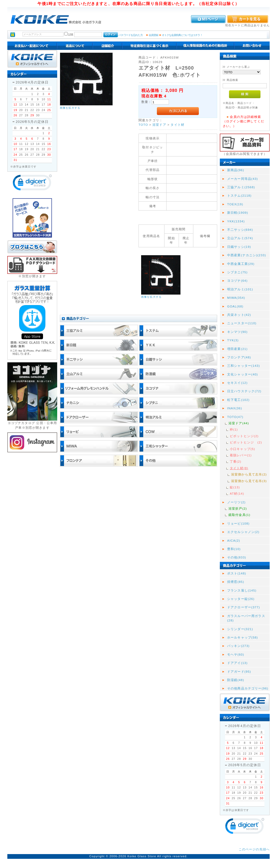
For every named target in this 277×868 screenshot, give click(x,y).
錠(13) (235, 487)
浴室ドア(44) (239, 423)
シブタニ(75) (237, 272)
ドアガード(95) (239, 671)
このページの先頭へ (254, 849)
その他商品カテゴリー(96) (248, 688)
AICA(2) (234, 540)
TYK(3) (233, 340)
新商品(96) (236, 170)
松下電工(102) (238, 400)
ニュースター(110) (242, 323)
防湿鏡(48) (236, 680)
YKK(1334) (236, 221)
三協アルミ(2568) (241, 187)
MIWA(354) (236, 298)
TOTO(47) (235, 417)
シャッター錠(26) (241, 599)
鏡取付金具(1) (239, 515)
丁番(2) (236, 461)
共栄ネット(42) (239, 315)
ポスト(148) (237, 573)
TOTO (143, 125)
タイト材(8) (239, 468)
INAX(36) (235, 408)
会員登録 (154, 35)
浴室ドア (159, 125)
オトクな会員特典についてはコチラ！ (182, 35)
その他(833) (237, 557)
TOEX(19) (235, 204)
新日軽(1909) (238, 213)
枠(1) (234, 429)
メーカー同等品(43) (243, 179)
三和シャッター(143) (244, 366)
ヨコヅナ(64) (237, 281)
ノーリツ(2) (236, 502)
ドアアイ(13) (237, 663)
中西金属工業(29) (241, 264)
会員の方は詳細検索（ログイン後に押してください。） (243, 121)
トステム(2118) (239, 195)
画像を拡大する (70, 108)
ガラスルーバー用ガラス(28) (246, 618)
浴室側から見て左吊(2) (249, 474)
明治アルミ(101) (240, 289)
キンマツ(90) (237, 332)
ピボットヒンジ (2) (246, 442)
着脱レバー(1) (241, 455)
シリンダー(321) (240, 629)
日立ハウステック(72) (244, 391)
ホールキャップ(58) (243, 637)
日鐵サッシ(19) (239, 247)
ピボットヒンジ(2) (244, 436)
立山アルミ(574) (240, 238)
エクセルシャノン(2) (243, 532)
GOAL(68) (235, 306)
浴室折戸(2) (238, 508)
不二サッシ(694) (240, 230)
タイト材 (177, 125)
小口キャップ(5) (243, 449)
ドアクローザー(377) (244, 607)
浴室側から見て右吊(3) (249, 481)
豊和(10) (234, 549)
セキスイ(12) (237, 383)
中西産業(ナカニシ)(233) (247, 255)
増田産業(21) (237, 349)
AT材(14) (237, 493)
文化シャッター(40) (243, 374)
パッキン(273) (238, 646)
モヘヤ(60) (236, 654)
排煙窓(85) (236, 582)
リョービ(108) (238, 523)
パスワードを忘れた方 (130, 35)
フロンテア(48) (239, 357)
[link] (32, 184)
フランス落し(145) (242, 590)
